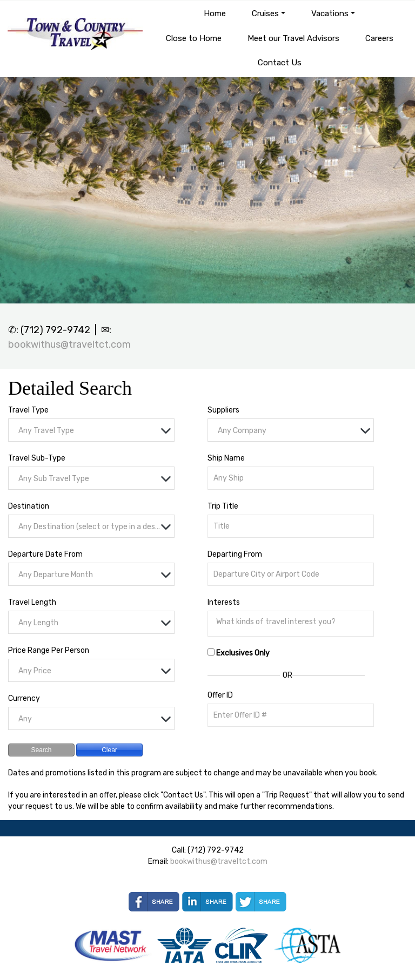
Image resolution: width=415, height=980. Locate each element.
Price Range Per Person (49, 650)
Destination (29, 506)
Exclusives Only (243, 653)
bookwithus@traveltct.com (69, 344)
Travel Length (32, 602)
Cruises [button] (265, 13)
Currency (24, 698)
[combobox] (91, 430)
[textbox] (94, 431)
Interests (224, 602)
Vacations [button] (330, 13)
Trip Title (223, 506)
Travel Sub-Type (37, 458)
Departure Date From (45, 554)
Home (215, 13)
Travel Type (28, 410)
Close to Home (194, 38)
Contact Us (280, 63)
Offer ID (220, 695)
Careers (379, 38)
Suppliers (223, 410)
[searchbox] (293, 622)
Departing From (235, 554)
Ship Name (226, 458)
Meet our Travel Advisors (293, 38)
